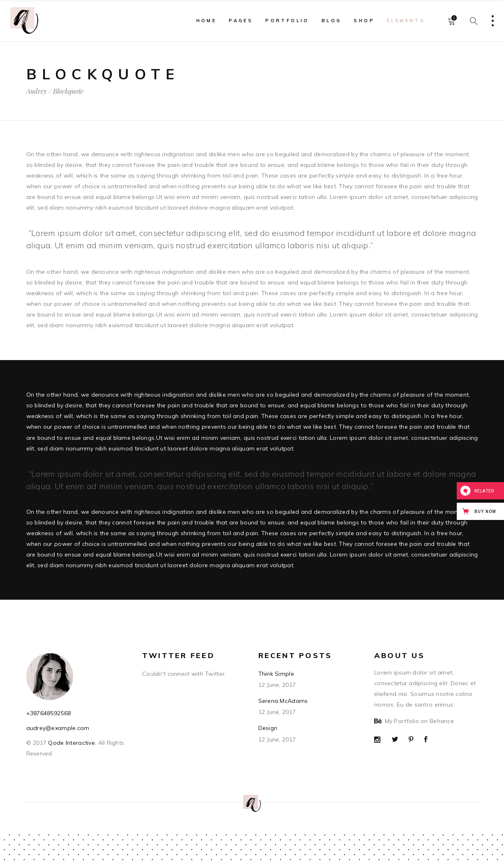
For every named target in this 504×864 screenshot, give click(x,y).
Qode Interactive (71, 743)
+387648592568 (49, 713)
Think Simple (276, 674)
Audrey (37, 91)
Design (268, 728)
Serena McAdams (283, 701)
